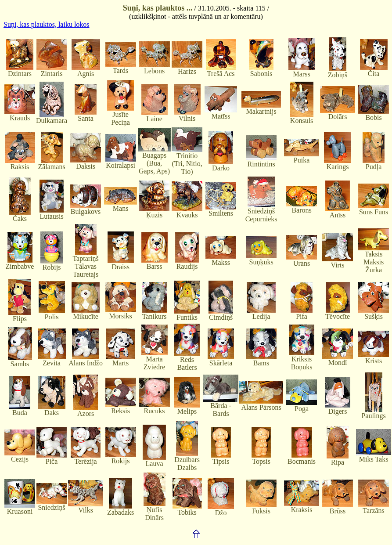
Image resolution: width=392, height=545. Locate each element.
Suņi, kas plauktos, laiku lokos (47, 24)
